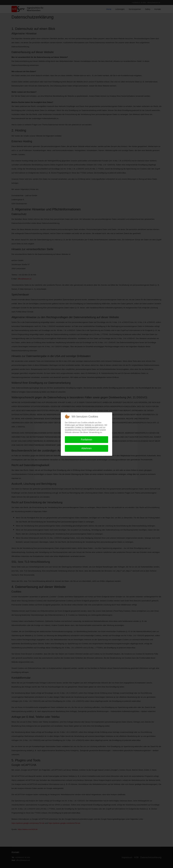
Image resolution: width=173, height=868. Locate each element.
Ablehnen (86, 448)
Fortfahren (86, 440)
